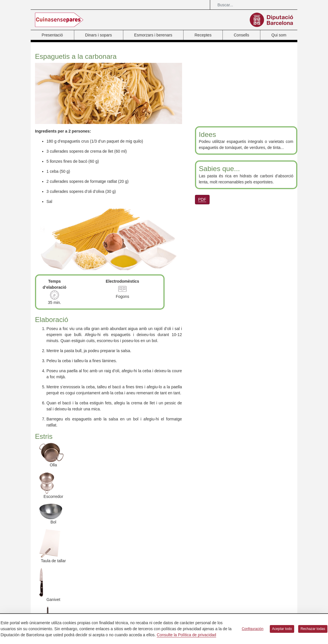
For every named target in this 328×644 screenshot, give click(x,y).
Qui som (279, 35)
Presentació (52, 35)
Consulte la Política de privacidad (187, 635)
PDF (202, 199)
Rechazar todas (313, 629)
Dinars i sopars (98, 35)
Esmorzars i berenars (153, 35)
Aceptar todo (282, 629)
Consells (241, 35)
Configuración (253, 629)
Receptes (203, 35)
